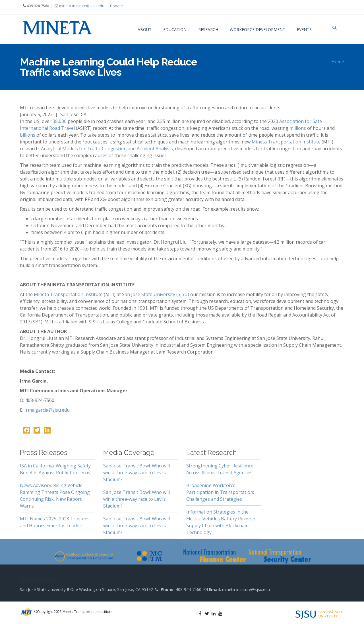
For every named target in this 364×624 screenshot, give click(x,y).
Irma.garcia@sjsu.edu (47, 410)
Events (304, 29)
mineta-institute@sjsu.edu (82, 6)
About (145, 29)
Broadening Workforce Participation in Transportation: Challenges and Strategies (220, 492)
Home (338, 61)
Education (175, 29)
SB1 (37, 322)
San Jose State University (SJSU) (156, 294)
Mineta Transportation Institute (286, 142)
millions (298, 128)
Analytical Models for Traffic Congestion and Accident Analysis (106, 149)
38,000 (60, 121)
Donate (116, 6)
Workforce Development (258, 29)
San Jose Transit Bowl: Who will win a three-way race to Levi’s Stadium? (136, 473)
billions (28, 135)
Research (208, 29)
